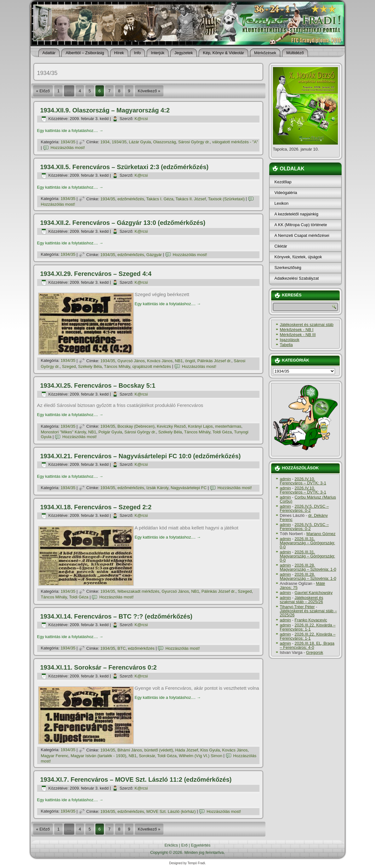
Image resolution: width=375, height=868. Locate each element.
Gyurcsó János (131, 361)
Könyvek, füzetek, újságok (298, 257)
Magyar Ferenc (55, 756)
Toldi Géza (222, 432)
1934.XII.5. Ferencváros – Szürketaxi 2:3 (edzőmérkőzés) (125, 167)
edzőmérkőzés (131, 199)
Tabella (286, 345)
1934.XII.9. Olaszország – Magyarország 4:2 (105, 110)
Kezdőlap (283, 182)
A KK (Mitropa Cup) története (301, 225)
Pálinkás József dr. (214, 361)
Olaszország (165, 142)
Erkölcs (171, 845)
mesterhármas (228, 426)
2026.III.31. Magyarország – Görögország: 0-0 (308, 543)
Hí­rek (119, 53)
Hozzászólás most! (68, 148)
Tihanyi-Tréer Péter (297, 607)
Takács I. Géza (160, 199)
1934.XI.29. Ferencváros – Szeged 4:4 (96, 274)
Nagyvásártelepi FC (189, 488)
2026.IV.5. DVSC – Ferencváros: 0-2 (304, 508)
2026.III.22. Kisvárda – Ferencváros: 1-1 (308, 627)
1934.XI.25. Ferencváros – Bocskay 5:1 (98, 385)
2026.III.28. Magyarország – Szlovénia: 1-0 (308, 567)
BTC (122, 648)
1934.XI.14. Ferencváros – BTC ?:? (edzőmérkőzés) (116, 616)
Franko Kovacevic (311, 620)
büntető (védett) (159, 750)
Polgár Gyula (110, 432)
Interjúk (158, 53)
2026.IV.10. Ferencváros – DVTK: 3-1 (303, 481)
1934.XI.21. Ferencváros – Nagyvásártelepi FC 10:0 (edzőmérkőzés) (141, 456)
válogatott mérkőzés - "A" (235, 142)
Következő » (149, 91)
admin (285, 479)
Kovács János (160, 361)
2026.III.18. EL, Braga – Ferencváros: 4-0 (307, 645)
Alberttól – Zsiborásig (85, 53)
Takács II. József (191, 199)
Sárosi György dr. (194, 142)
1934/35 (68, 142)
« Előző (43, 91)
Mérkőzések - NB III (298, 335)
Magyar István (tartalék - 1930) (98, 756)
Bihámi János (130, 750)
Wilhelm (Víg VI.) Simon (201, 756)
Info (138, 53)
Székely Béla (90, 366)
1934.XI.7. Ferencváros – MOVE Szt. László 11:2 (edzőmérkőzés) (136, 779)
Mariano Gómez (321, 534)
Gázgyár (154, 255)
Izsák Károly (157, 488)
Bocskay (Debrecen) (136, 426)
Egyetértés (201, 845)
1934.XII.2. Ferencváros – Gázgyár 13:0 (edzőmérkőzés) (123, 223)
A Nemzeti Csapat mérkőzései (302, 235)
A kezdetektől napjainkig (296, 214)
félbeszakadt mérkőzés (138, 591)
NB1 (179, 361)
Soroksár (147, 756)
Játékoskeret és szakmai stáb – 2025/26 (302, 600)
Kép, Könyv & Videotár (223, 53)
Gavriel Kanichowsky (313, 593)
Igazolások (290, 340)
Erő (185, 845)
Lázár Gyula (140, 142)
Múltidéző (295, 53)
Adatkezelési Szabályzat (297, 278)
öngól (190, 361)
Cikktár (281, 246)
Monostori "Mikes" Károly (63, 432)
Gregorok (315, 652)
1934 (105, 142)
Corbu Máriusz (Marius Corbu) (308, 499)
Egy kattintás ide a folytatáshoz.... (70, 131)
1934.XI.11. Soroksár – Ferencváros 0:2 (99, 667)
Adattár (49, 53)
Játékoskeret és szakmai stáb (307, 325)
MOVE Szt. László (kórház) (171, 811)
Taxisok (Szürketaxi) (226, 199)
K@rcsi (141, 119)
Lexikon (282, 203)
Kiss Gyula (210, 750)
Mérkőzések (265, 53)
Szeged (69, 366)
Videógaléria (286, 193)
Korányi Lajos (200, 426)
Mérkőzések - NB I (297, 330)
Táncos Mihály (117, 366)
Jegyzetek (184, 53)
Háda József (187, 750)
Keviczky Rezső (171, 426)
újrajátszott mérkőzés (152, 366)
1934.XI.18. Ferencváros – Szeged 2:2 (96, 507)
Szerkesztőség (288, 268)
